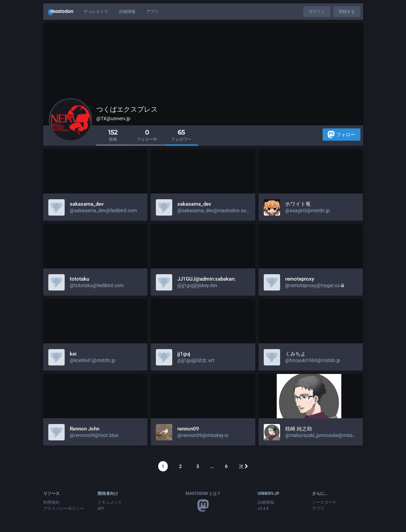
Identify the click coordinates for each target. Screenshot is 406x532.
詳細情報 (127, 12)
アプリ (152, 12)
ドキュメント (110, 502)
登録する (347, 12)
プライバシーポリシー (64, 508)
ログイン (317, 12)
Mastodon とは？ (203, 494)
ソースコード (324, 502)
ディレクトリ (96, 12)
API (101, 508)
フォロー (342, 134)
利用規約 (51, 502)
